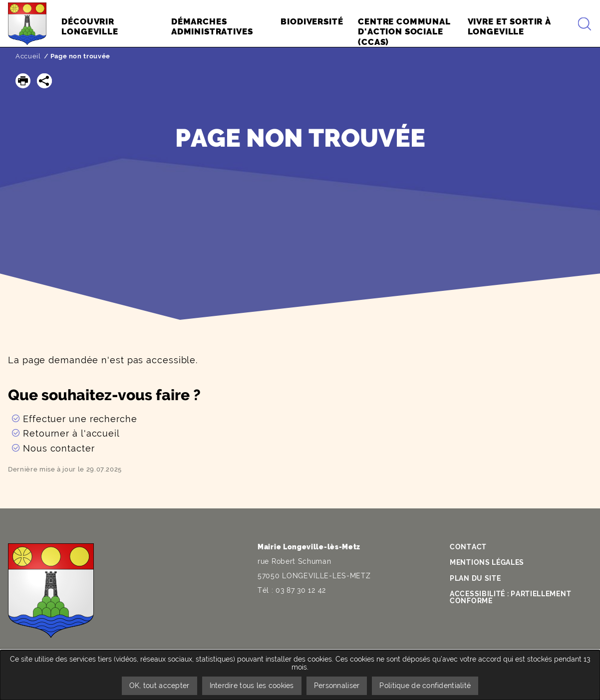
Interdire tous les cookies (252, 686)
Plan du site (475, 578)
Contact (468, 547)
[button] (23, 81)
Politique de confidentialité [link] (425, 686)
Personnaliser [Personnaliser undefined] (337, 686)
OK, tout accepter (159, 686)
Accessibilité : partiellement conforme (510, 597)
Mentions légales (487, 562)
